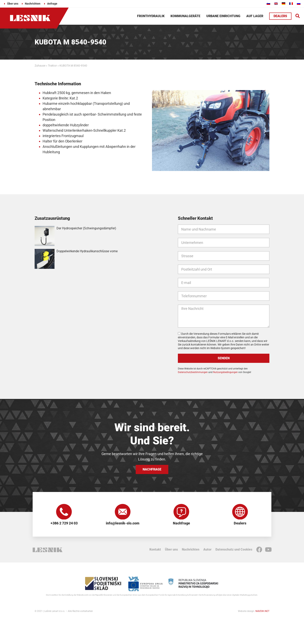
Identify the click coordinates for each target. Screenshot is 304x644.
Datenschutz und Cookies (234, 550)
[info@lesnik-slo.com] (123, 512)
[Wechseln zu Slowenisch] (268, 3)
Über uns (171, 550)
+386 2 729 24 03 (64, 524)
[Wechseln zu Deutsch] (284, 3)
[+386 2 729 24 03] (64, 512)
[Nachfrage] (181, 512)
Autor (207, 550)
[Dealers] (240, 512)
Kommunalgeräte (185, 16)
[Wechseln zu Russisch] (299, 3)
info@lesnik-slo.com (123, 524)
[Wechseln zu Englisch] (276, 3)
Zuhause (40, 66)
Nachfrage (181, 524)
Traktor (52, 66)
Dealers (240, 524)
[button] (298, 16)
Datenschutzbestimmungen (193, 372)
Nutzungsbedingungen (225, 372)
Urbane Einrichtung (223, 16)
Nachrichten (191, 550)
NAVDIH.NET (262, 611)
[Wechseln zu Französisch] (291, 3)
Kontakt (155, 550)
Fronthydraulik (151, 16)
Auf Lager (255, 16)
